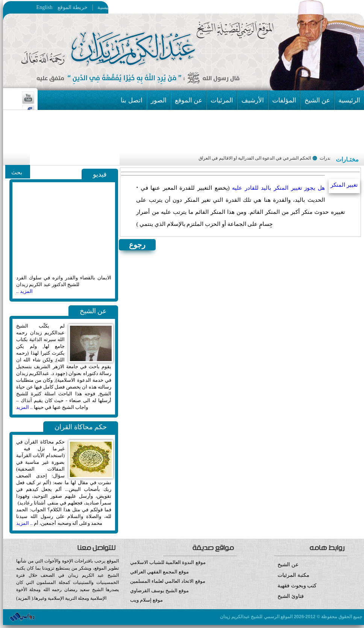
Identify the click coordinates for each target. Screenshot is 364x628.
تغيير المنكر (344, 185)
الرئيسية (104, 7)
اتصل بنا (131, 100)
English (45, 8)
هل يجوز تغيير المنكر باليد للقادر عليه (278, 188)
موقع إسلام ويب (184, 606)
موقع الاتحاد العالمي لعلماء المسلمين (168, 581)
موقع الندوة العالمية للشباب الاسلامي (168, 562)
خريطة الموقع (87, 7)
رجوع (137, 245)
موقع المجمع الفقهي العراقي (160, 572)
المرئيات (222, 100)
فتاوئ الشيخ (291, 596)
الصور (159, 100)
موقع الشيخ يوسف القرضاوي (160, 591)
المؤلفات (284, 100)
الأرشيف (253, 100)
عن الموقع (189, 100)
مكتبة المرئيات (293, 575)
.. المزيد (24, 407)
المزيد (24, 598)
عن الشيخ (317, 100)
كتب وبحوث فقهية (297, 586)
